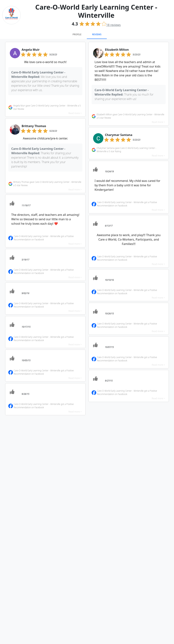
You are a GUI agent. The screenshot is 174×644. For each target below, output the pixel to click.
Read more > (75, 113)
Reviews (97, 34)
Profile (77, 34)
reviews (114, 25)
